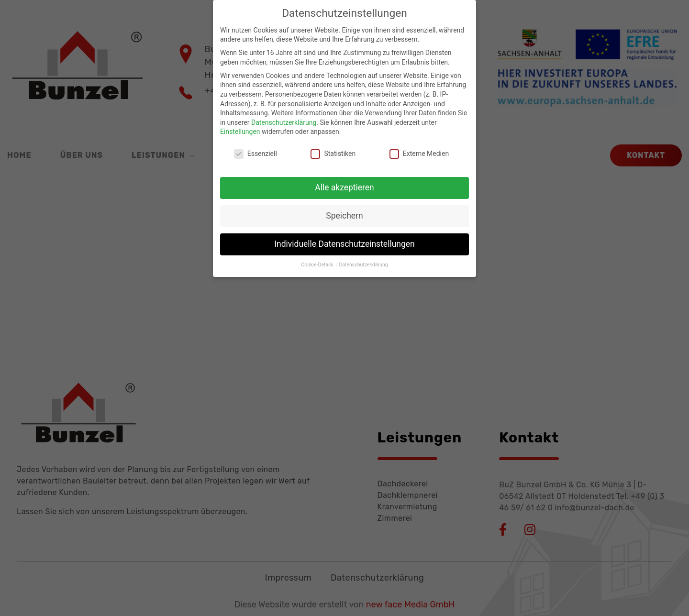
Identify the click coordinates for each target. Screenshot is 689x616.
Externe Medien (419, 148)
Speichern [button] (344, 210)
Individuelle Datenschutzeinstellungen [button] (344, 238)
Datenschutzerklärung (284, 117)
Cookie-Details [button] (318, 259)
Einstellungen (240, 126)
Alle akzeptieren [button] (344, 182)
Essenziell (256, 148)
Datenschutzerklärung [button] (363, 259)
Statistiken (333, 148)
